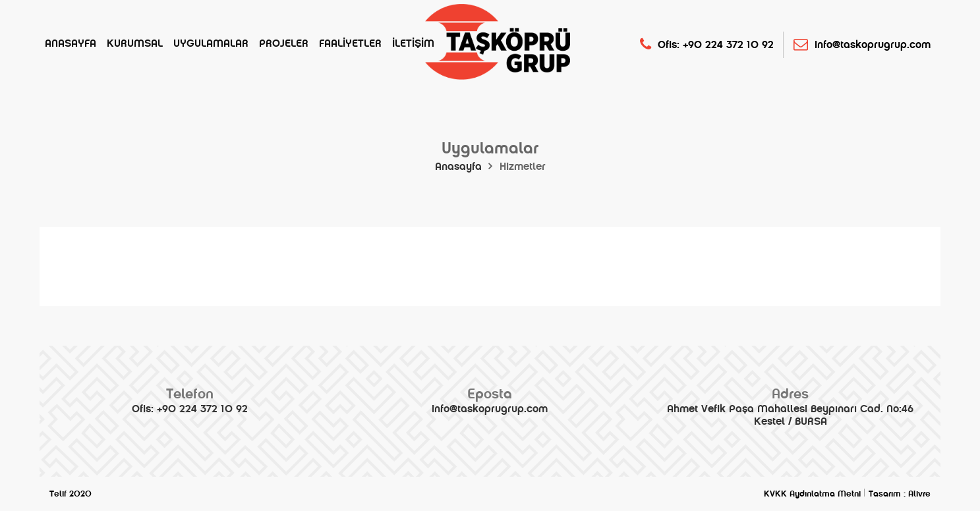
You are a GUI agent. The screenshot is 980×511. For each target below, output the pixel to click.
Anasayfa (71, 43)
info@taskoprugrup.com (862, 44)
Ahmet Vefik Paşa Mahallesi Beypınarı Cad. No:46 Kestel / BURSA (790, 406)
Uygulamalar (211, 43)
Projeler (284, 43)
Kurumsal (135, 43)
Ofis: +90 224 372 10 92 (707, 44)
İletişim (413, 43)
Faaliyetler (350, 43)
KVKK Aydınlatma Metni (812, 494)
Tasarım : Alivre (900, 494)
